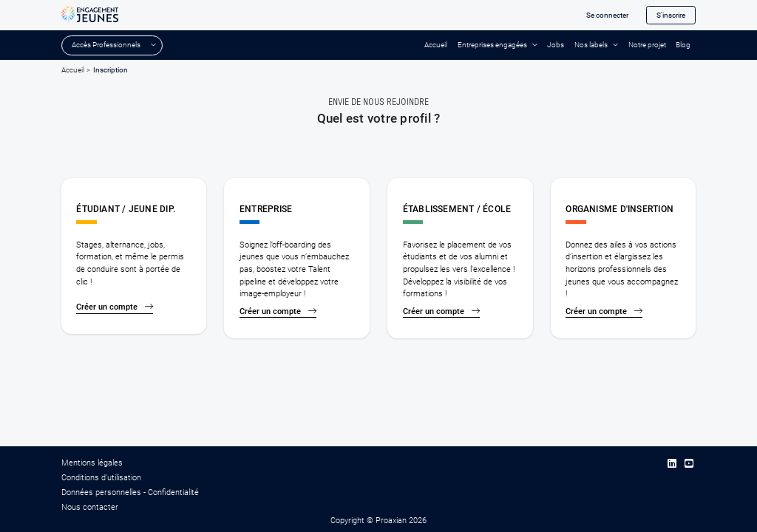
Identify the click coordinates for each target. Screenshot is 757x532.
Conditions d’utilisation (101, 478)
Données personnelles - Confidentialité (130, 492)
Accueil (436, 45)
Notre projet (647, 45)
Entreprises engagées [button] (492, 45)
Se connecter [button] (607, 15)
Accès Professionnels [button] (106, 45)
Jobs (556, 45)
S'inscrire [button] (671, 15)
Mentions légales (92, 463)
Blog (683, 45)
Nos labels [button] (591, 45)
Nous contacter (90, 507)
